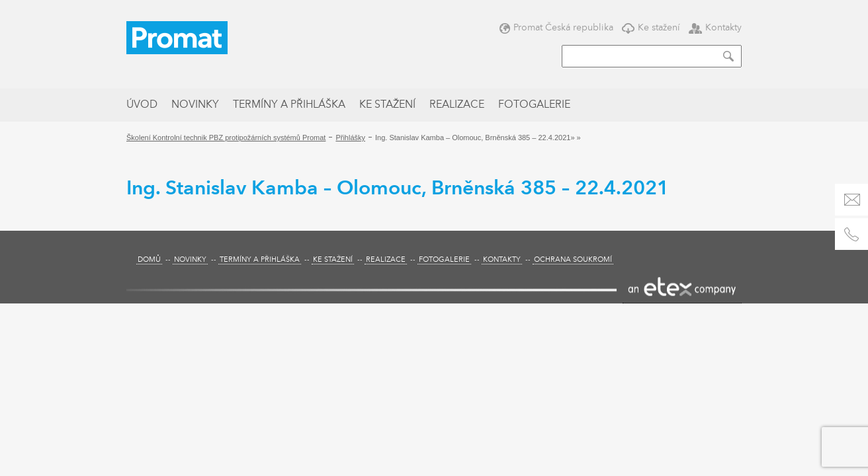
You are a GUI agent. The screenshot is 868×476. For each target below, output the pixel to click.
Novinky (195, 105)
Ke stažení (651, 27)
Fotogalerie (534, 105)
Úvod (142, 105)
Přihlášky (350, 138)
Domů (149, 260)
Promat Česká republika (556, 27)
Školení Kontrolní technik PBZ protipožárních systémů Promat (226, 138)
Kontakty (715, 27)
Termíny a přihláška (289, 105)
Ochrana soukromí (573, 260)
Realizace (457, 105)
